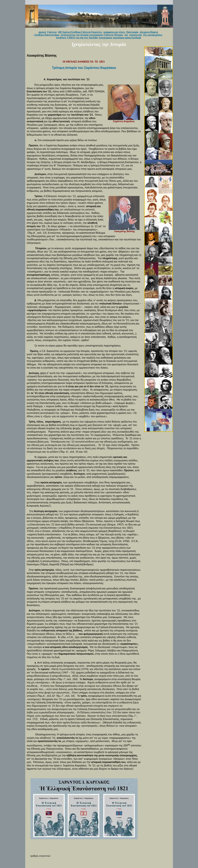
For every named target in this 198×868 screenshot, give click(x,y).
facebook (136, 38)
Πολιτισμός (132, 32)
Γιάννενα (52, 32)
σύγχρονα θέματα (149, 32)
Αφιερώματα (105, 38)
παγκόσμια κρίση (122, 38)
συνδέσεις (61, 38)
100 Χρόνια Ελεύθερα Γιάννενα (74, 32)
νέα (126, 35)
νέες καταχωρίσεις (153, 35)
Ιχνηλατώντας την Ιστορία (75, 35)
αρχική (42, 32)
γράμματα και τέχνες (114, 32)
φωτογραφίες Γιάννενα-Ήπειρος (106, 35)
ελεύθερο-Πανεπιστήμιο (47, 35)
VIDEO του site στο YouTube (82, 38)
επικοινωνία (136, 35)
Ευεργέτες (97, 32)
